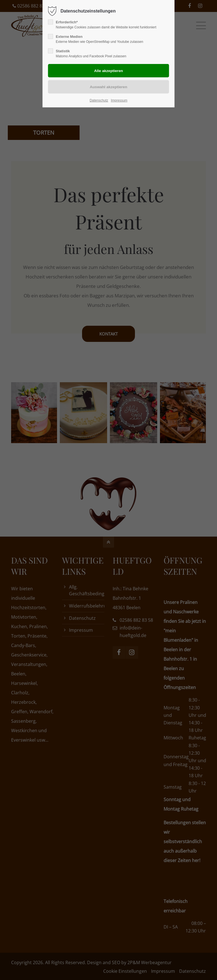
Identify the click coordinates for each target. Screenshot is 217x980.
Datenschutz (99, 100)
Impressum (119, 100)
